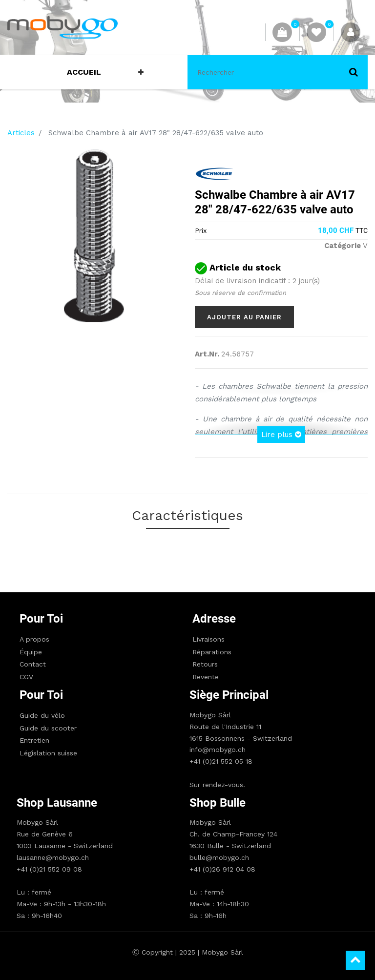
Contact (33, 664)
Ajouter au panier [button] (244, 317)
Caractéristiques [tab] (187, 515)
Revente (206, 677)
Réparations (212, 652)
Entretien (34, 740)
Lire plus (281, 435)
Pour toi (41, 619)
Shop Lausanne (57, 803)
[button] (141, 72)
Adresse (214, 619)
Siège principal (229, 695)
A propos (34, 639)
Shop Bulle (218, 803)
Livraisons (208, 639)
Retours (205, 664)
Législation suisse (48, 753)
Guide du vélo (42, 715)
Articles (21, 133)
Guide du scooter (48, 728)
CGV (26, 677)
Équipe (31, 652)
